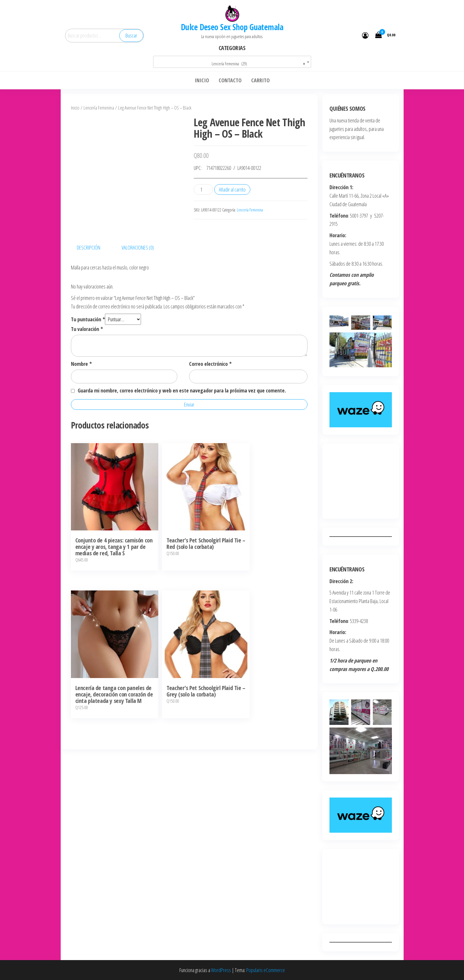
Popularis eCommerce (266, 970)
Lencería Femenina (99, 108)
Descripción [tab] (89, 295)
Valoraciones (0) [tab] (138, 295)
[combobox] (232, 62)
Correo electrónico (210, 411)
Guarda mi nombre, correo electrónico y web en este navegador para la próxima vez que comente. (182, 438)
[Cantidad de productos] (203, 189)
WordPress (221, 970)
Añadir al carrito (232, 189)
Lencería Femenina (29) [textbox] (258, 64)
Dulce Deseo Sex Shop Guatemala (232, 27)
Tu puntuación (88, 366)
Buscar (131, 35)
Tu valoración (87, 376)
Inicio (75, 108)
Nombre (81, 411)
